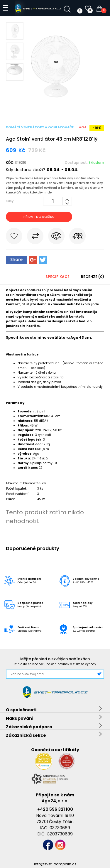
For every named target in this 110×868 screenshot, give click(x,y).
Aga (83, 127)
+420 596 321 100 (55, 809)
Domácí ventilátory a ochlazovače (40, 127)
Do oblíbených (14, 237)
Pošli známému (77, 237)
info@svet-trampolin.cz (55, 864)
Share (16, 259)
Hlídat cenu (56, 237)
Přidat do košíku (39, 217)
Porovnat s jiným (35, 237)
